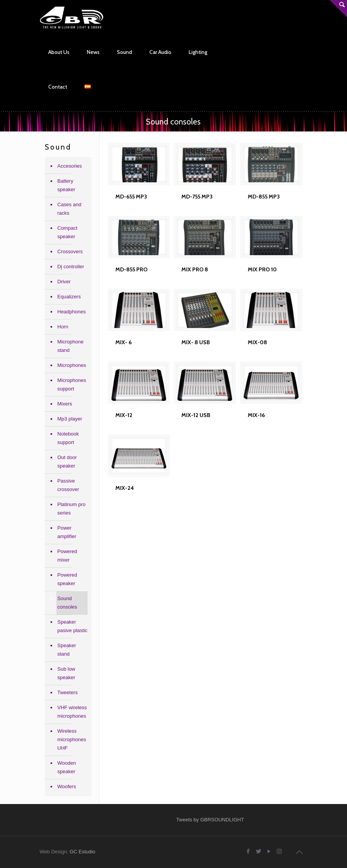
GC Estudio (82, 852)
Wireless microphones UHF (72, 739)
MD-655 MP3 (131, 197)
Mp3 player (70, 419)
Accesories (70, 166)
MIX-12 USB (196, 415)
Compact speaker (68, 232)
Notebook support (68, 438)
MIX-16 (256, 415)
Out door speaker (67, 462)
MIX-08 (257, 342)
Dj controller (71, 267)
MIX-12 (124, 415)
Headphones (72, 312)
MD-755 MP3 (197, 197)
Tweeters (68, 692)
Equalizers (69, 297)
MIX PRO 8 (195, 269)
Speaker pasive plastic (73, 626)
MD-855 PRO (131, 269)
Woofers (67, 786)
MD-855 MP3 (264, 197)
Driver (64, 282)
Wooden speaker (67, 767)
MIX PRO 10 (262, 269)
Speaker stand (67, 650)
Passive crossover (68, 485)
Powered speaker (67, 579)
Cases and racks (69, 209)
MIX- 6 (124, 342)
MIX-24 (125, 488)
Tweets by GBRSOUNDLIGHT (210, 820)
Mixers (65, 404)
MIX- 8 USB (196, 342)
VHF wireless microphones (72, 712)
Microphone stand (71, 346)
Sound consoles (67, 603)
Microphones (72, 365)
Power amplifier (67, 532)
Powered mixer (67, 556)
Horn (63, 327)
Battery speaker (66, 185)
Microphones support (72, 384)
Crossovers (70, 251)
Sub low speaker (66, 673)
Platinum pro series (72, 509)
